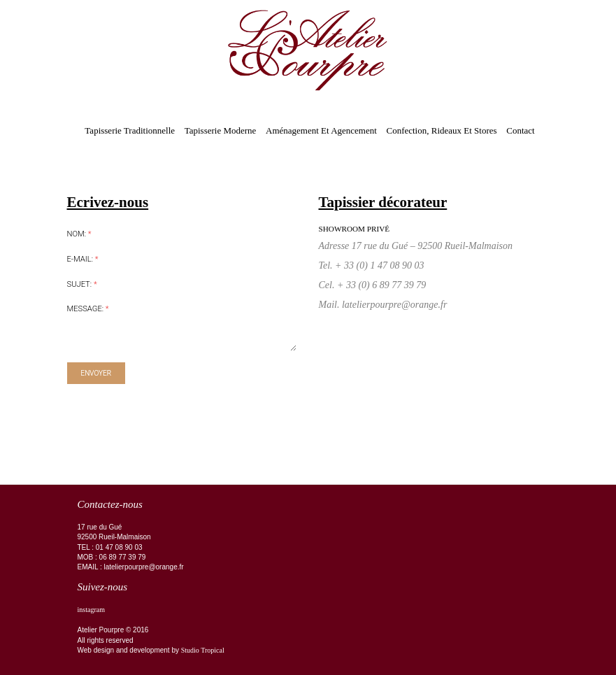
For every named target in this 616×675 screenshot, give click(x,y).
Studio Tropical (203, 650)
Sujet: (82, 284)
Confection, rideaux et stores (441, 130)
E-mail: (83, 259)
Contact (520, 130)
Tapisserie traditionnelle (130, 130)
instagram (91, 610)
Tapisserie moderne (221, 130)
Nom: (79, 234)
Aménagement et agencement (321, 130)
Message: (88, 309)
